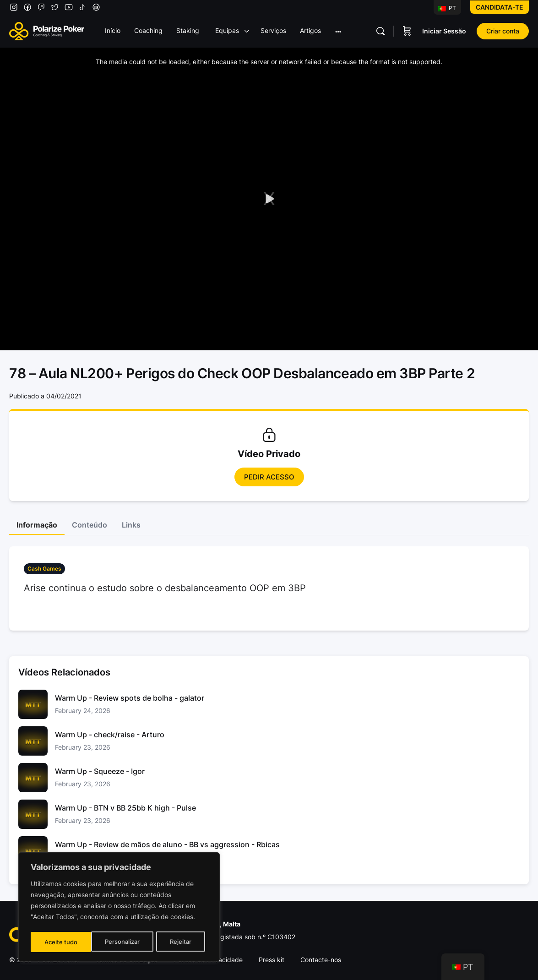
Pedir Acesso (269, 477)
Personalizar (62, 942)
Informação (37, 525)
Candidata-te (500, 7)
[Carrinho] (407, 31)
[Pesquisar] (380, 31)
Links (131, 525)
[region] (119, 908)
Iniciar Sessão (444, 31)
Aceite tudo (178, 942)
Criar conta (503, 31)
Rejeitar (120, 942)
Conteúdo (90, 525)
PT (447, 8)
